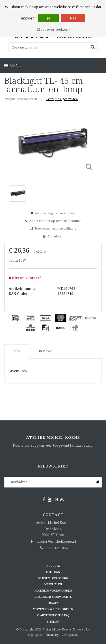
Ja (48, 18)
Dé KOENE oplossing (53, 578)
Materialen (53, 584)
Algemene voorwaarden (53, 591)
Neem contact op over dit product (55, 221)
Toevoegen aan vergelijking (55, 228)
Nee (73, 18)
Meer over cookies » (54, 29)
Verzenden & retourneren (53, 609)
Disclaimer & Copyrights (53, 597)
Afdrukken (55, 236)
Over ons (53, 572)
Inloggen (53, 566)
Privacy (53, 603)
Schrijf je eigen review (62, 99)
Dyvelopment (69, 635)
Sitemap (53, 622)
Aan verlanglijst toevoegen (55, 213)
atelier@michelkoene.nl (56, 542)
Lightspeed (35, 635)
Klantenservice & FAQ (53, 615)
